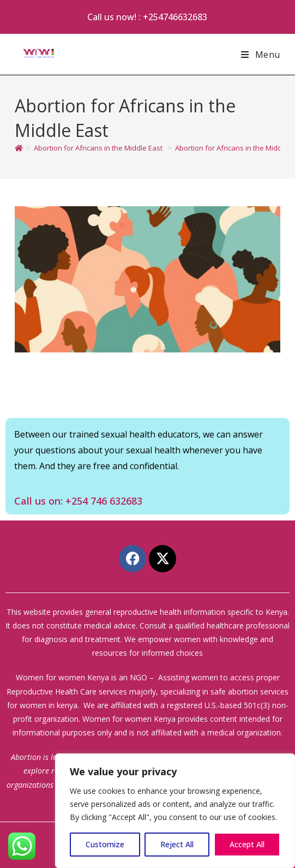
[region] (175, 811)
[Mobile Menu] (261, 55)
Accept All (247, 844)
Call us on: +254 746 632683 (78, 501)
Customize (105, 844)
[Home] (19, 148)
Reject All (177, 844)
